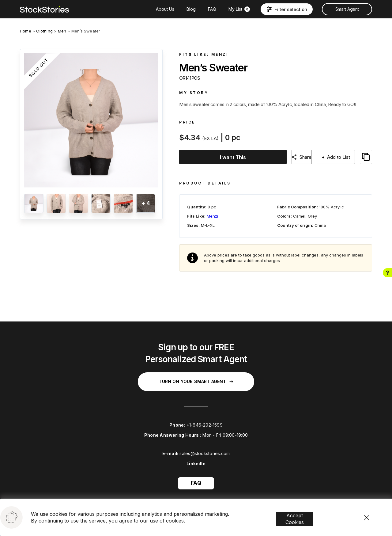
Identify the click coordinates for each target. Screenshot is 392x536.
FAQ (212, 9)
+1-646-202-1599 (205, 420)
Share (307, 157)
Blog (191, 9)
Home (26, 31)
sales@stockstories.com (205, 448)
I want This (231, 157)
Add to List (342, 157)
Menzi (220, 54)
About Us (165, 9)
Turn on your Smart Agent (196, 376)
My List (239, 9)
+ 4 (146, 203)
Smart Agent (347, 9)
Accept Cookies (304, 504)
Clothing (44, 31)
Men (62, 31)
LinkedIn (196, 458)
